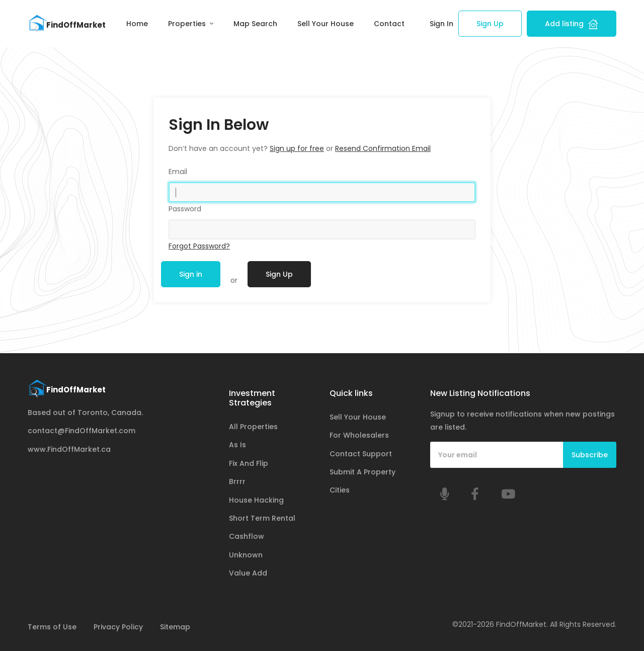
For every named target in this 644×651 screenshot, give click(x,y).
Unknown (246, 555)
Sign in (191, 274)
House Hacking (256, 500)
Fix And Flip (249, 463)
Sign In (441, 24)
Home (137, 24)
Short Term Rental (262, 518)
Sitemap (175, 627)
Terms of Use (52, 627)
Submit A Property (363, 472)
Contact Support (361, 454)
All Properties (253, 427)
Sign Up (490, 24)
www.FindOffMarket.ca (69, 449)
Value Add (248, 573)
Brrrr (237, 481)
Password (185, 209)
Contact (389, 24)
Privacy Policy (118, 627)
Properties (188, 24)
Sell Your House (326, 24)
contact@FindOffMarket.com (82, 431)
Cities (340, 490)
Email (178, 172)
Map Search (255, 24)
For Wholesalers (359, 435)
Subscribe (590, 455)
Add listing (572, 24)
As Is (237, 445)
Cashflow (247, 536)
